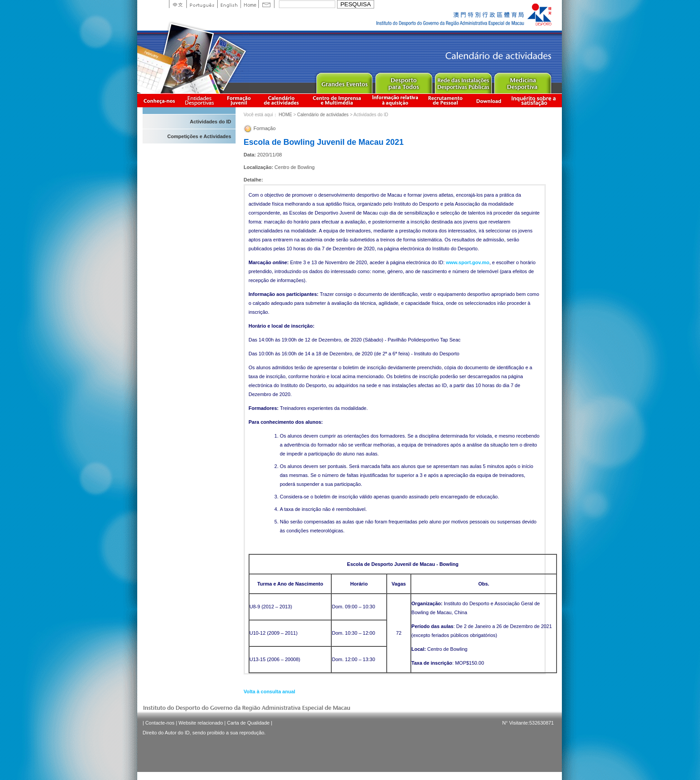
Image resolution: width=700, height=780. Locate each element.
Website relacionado (200, 723)
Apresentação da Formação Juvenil (239, 100)
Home (249, 4)
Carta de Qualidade (248, 723)
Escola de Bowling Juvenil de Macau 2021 (324, 142)
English (229, 4)
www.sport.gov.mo (468, 262)
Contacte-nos (160, 723)
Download (489, 100)
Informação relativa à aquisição (395, 100)
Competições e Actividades (199, 136)
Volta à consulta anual (269, 691)
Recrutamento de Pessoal (446, 100)
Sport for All (403, 81)
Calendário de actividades (282, 100)
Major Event (344, 81)
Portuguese (202, 4)
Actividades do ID (211, 122)
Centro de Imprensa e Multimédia (337, 100)
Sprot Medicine (522, 81)
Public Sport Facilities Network (463, 81)
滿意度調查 (535, 100)
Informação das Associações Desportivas (201, 100)
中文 (178, 4)
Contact (266, 4)
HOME (285, 115)
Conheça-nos (159, 100)
